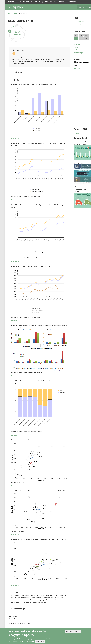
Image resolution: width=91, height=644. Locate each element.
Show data (14, 137)
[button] (88, 2)
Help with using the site (35, 623)
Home (10, 13)
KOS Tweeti (75, 69)
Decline (77, 631)
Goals (73, 50)
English (77, 24)
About (31, 621)
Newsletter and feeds (34, 627)
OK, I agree (70, 631)
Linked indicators (55, 621)
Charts (73, 47)
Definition (75, 44)
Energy (16, 13)
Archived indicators (55, 623)
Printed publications (34, 625)
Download (74, 133)
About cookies (40, 642)
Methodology (76, 53)
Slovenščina (78, 22)
